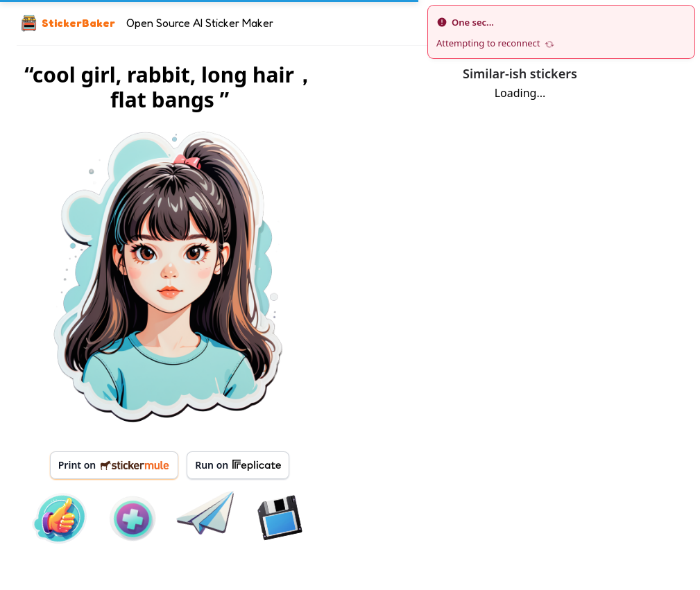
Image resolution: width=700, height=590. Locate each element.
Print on (114, 465)
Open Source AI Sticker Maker (200, 23)
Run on (238, 465)
